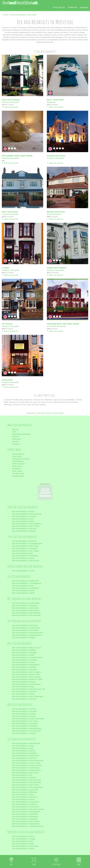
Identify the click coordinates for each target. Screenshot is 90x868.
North (6, 15)
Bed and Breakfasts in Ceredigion (25, 660)
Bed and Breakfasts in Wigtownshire (26, 824)
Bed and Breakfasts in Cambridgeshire (27, 583)
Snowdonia (16, 469)
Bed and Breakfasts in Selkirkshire (25, 814)
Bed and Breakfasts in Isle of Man (25, 721)
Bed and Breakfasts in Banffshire (25, 753)
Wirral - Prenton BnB (55, 100)
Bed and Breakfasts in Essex (23, 586)
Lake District (17, 456)
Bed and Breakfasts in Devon (23, 519)
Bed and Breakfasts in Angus (23, 746)
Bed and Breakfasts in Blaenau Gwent (27, 648)
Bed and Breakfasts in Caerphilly (25, 653)
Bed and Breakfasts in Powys (23, 687)
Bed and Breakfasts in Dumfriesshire (26, 768)
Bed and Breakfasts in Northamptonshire (27, 633)
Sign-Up (15, 429)
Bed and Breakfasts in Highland (24, 778)
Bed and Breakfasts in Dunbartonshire (27, 770)
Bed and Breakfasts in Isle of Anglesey (27, 672)
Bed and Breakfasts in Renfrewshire (26, 807)
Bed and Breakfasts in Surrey (23, 558)
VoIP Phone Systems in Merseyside (50, 413)
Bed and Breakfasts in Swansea (24, 692)
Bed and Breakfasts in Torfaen (24, 694)
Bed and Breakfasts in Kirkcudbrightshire (28, 787)
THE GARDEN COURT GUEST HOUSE (17, 156)
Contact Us (16, 444)
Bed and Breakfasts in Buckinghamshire (27, 544)
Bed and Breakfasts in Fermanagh (25, 846)
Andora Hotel (7, 380)
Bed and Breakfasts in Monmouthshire (27, 677)
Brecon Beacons (18, 454)
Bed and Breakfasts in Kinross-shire (26, 785)
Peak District (17, 466)
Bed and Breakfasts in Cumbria (24, 714)
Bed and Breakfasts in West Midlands (26, 613)
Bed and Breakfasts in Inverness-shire (27, 780)
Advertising (16, 439)
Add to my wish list (10, 107)
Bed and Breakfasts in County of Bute (26, 763)
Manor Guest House (10, 212)
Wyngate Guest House (56, 212)
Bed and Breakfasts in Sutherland (25, 819)
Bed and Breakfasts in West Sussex (26, 561)
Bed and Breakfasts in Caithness (25, 758)
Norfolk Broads (18, 461)
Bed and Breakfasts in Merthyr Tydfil (26, 674)
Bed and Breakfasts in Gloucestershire (27, 524)
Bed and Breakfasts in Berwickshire (26, 756)
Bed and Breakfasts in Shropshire (25, 606)
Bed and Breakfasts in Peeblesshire (26, 802)
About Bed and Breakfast (22, 434)
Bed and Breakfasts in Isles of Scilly (26, 526)
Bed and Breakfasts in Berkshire (24, 541)
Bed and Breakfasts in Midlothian (25, 792)
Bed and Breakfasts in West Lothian (26, 821)
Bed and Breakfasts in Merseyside (24, 15)
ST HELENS (52, 326)
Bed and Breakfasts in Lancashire (25, 724)
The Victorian (7, 324)
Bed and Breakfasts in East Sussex (25, 546)
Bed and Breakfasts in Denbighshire (26, 665)
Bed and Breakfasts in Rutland (24, 638)
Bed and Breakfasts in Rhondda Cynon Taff (28, 689)
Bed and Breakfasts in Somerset (24, 529)
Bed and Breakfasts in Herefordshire (26, 603)
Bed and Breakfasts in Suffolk (23, 593)
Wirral (49, 214)
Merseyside (15, 102)
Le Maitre (6, 268)
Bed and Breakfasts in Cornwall (24, 516)
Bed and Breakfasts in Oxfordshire (25, 556)
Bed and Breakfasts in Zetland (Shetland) (28, 826)
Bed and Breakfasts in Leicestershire (26, 628)
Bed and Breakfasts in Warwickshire (26, 610)
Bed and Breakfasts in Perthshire (25, 804)
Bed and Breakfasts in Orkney (23, 799)
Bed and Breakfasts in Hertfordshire (26, 588)
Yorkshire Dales (18, 476)
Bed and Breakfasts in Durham (24, 716)
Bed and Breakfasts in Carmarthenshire (27, 657)
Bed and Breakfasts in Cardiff (23, 655)
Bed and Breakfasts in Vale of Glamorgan (28, 696)
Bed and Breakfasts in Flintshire (24, 667)
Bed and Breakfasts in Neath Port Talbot (27, 679)
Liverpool (5, 214)
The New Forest (18, 474)
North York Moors (19, 464)
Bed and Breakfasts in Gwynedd (24, 670)
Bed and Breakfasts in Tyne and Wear (26, 731)
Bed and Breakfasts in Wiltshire (24, 531)
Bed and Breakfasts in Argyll (23, 748)
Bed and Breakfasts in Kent (22, 553)
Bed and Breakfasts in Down (23, 844)
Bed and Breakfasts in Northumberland (27, 728)
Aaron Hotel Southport (11, 100)
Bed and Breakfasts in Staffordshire (26, 608)
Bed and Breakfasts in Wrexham (24, 699)
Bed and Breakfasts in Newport (24, 682)
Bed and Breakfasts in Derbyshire (25, 625)
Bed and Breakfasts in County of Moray (27, 765)
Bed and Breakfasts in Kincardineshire (27, 782)
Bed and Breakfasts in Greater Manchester (28, 719)
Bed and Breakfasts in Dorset (23, 521)
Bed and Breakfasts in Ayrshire (24, 751)
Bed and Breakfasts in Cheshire (24, 709)
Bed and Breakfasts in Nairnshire (25, 797)
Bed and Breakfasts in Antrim (23, 836)
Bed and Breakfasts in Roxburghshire (26, 812)
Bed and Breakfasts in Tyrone (23, 849)
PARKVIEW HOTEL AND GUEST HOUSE (63, 324)
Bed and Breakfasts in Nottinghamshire (27, 635)
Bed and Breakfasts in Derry (23, 841)
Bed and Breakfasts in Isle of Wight (25, 551)
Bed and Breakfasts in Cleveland (25, 711)
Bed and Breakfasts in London (24, 571)
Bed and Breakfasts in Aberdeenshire (26, 743)
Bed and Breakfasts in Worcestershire (26, 615)
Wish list (15, 441)
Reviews (15, 437)
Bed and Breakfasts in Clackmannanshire (28, 760)
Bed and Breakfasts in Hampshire (25, 548)
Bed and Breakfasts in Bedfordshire (26, 581)
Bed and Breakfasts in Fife (22, 775)
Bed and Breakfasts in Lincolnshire (25, 630)
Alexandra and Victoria (56, 156)
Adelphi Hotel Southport (57, 268)
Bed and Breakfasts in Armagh (24, 839)
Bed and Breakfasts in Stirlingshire (25, 816)
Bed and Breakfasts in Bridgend (24, 650)
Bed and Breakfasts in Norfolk (23, 591)
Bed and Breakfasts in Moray (23, 795)
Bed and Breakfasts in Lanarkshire (25, 790)
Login (14, 432)
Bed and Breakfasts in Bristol (23, 512)
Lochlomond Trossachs (21, 459)
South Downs (17, 471)
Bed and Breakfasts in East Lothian (25, 773)
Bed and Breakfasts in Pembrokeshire (26, 684)
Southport (6, 102)
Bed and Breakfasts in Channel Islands (27, 514)
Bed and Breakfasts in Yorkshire (24, 733)
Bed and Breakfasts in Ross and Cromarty (28, 809)
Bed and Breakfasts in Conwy (23, 662)
